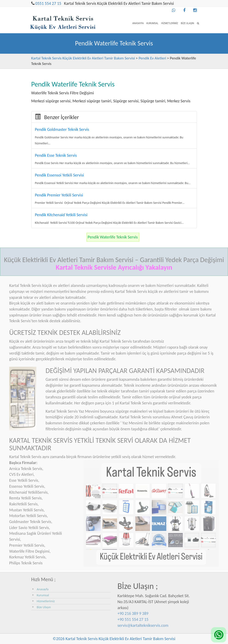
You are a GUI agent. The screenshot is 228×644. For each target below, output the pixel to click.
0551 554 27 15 (48, 3)
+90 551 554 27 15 (133, 619)
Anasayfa (138, 23)
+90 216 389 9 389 (133, 613)
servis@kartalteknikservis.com (143, 625)
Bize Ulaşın (187, 23)
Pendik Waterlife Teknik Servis (113, 237)
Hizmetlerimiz (170, 23)
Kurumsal (152, 23)
